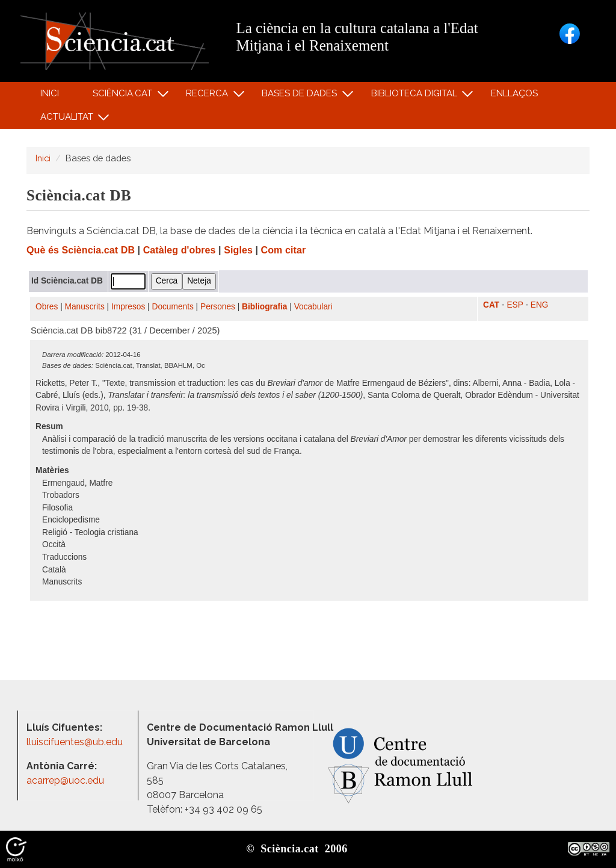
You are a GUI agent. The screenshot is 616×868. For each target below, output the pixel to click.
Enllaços (514, 93)
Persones (218, 307)
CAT (491, 305)
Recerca (209, 96)
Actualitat (68, 119)
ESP (515, 305)
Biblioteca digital (416, 96)
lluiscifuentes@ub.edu (76, 742)
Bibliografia (264, 307)
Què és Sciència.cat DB (81, 250)
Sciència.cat (124, 96)
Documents (173, 307)
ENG (540, 305)
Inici (50, 93)
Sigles (238, 250)
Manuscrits (85, 307)
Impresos (128, 307)
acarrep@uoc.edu (65, 780)
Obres (47, 307)
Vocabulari (313, 307)
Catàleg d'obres (180, 250)
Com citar (284, 250)
